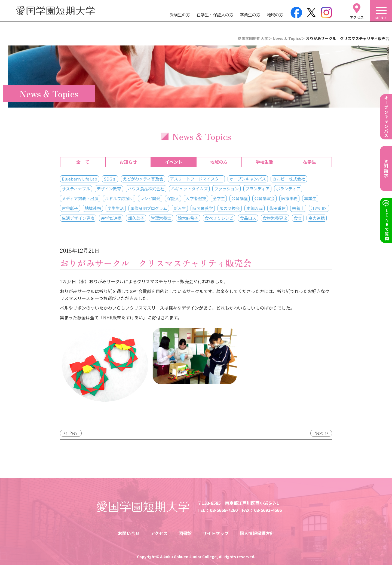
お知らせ (128, 162)
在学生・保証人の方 (215, 15)
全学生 (219, 198)
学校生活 (264, 162)
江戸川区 (319, 208)
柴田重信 (277, 208)
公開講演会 (264, 198)
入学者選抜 (196, 198)
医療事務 (289, 198)
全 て (83, 162)
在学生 (310, 162)
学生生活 (116, 208)
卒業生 (310, 198)
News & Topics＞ (289, 38)
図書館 (185, 533)
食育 (298, 218)
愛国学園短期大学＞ (255, 38)
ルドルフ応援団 (119, 198)
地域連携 (93, 208)
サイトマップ (216, 533)
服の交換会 (230, 208)
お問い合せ (129, 533)
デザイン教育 (109, 189)
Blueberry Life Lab (79, 179)
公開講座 (240, 198)
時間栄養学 (203, 208)
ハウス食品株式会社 (146, 189)
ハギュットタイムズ (189, 189)
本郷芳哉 (255, 208)
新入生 (180, 208)
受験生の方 (180, 15)
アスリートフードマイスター (196, 179)
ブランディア (257, 189)
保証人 (173, 198)
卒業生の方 (250, 15)
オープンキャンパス (248, 179)
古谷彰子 (70, 208)
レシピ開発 (150, 198)
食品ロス (248, 218)
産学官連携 (111, 218)
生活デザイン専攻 (78, 218)
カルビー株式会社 (289, 179)
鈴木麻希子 (188, 218)
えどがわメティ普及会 (143, 179)
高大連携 (317, 218)
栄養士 (298, 208)
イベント (174, 162)
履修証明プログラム (149, 208)
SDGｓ (110, 179)
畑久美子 (136, 218)
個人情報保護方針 (257, 533)
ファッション (226, 189)
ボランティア (288, 189)
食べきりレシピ (219, 218)
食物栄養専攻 (275, 218)
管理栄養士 (161, 218)
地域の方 (275, 15)
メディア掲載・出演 (80, 198)
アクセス (159, 533)
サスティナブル (76, 189)
